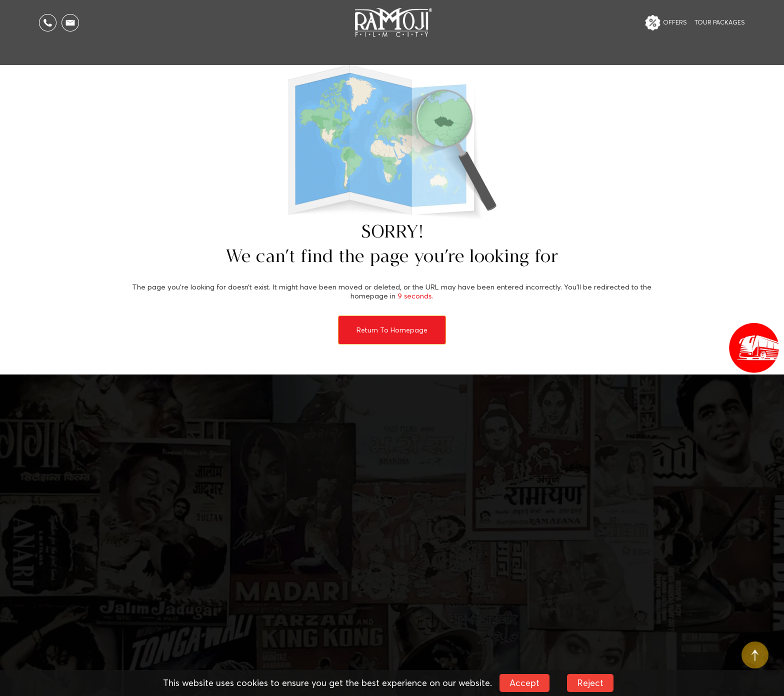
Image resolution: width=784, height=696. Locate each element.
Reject (590, 683)
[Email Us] (70, 23)
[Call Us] (48, 23)
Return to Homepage (392, 330)
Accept (524, 683)
